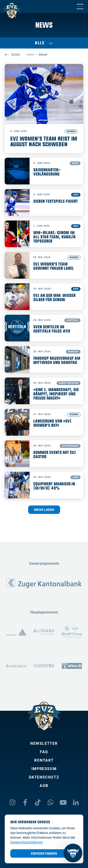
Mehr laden (44, 510)
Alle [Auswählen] (44, 43)
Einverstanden (44, 853)
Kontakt (44, 760)
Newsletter (44, 743)
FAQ (44, 752)
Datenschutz (44, 777)
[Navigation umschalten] (80, 7)
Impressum (44, 769)
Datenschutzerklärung (27, 842)
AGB (44, 786)
